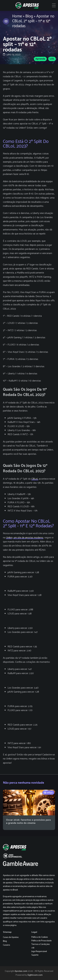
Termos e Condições (41, 944)
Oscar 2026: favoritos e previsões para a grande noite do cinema (28, 821)
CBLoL (35, 479)
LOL (52, 59)
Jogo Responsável (39, 951)
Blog (29, 16)
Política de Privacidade (41, 941)
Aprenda (40, 59)
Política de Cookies (40, 937)
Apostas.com (21, 971)
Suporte (35, 955)
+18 (33, 948)
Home (17, 16)
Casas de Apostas (11, 937)
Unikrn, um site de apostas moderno (25, 538)
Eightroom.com (35, 975)
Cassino (6, 945)
